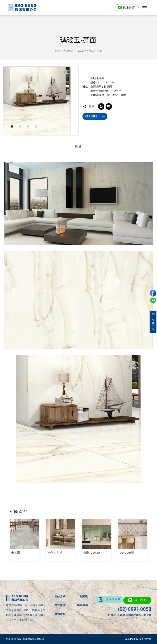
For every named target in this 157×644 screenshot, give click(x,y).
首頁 (57, 51)
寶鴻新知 (60, 614)
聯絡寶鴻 (82, 605)
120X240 (81, 51)
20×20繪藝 (127, 553)
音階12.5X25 (92, 553)
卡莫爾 (16, 553)
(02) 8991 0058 (135, 609)
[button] (144, 8)
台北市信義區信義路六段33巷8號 (130, 615)
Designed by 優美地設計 (138, 639)
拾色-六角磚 (55, 553)
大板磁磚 (68, 51)
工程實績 (82, 596)
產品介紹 (60, 596)
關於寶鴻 (60, 605)
